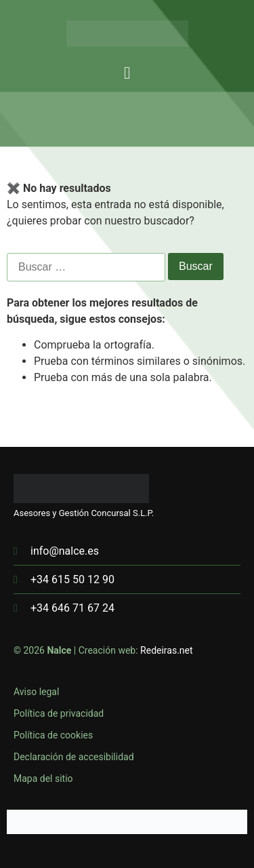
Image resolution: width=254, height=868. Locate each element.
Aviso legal (36, 692)
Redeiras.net (167, 650)
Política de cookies (53, 735)
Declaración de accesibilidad (74, 757)
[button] (127, 73)
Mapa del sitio (43, 778)
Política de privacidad (59, 713)
